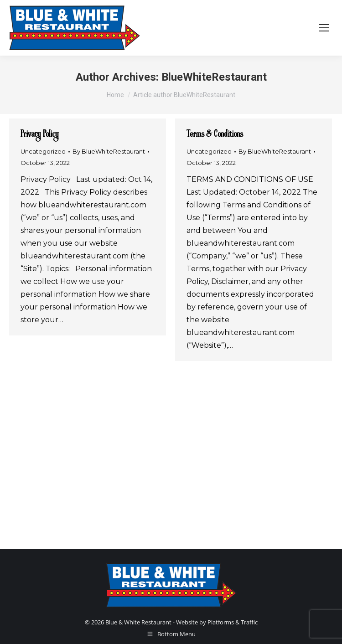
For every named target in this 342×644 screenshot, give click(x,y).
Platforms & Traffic (233, 622)
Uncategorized (43, 151)
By (109, 151)
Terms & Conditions (215, 134)
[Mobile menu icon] (324, 28)
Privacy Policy (40, 134)
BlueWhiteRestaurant (214, 77)
